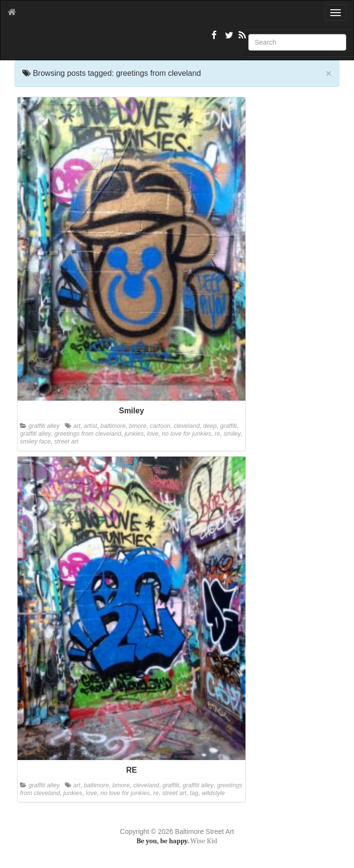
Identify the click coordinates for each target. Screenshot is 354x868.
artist (90, 426)
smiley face (35, 442)
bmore (138, 426)
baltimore (113, 426)
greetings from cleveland (88, 434)
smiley (232, 434)
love (153, 434)
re (217, 434)
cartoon (160, 426)
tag (194, 793)
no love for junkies (186, 434)
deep (210, 426)
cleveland (187, 426)
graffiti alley (44, 426)
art (77, 426)
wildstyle (213, 793)
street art (66, 442)
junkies (134, 434)
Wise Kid (204, 841)
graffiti (228, 426)
